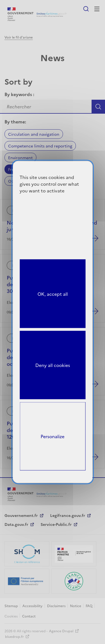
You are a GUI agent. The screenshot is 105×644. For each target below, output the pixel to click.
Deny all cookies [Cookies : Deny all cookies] (53, 365)
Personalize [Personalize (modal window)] (53, 436)
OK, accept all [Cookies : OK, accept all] (53, 294)
